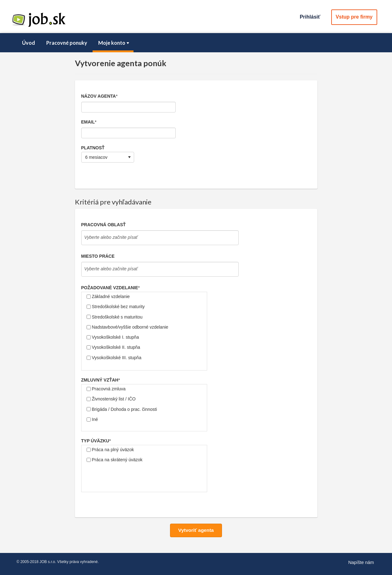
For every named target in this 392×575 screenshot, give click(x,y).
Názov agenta (99, 96)
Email (88, 122)
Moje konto (114, 43)
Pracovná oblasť (104, 225)
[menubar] (196, 43)
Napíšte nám (361, 562)
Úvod (28, 43)
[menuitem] (29, 43)
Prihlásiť (310, 17)
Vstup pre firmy (354, 17)
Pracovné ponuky (67, 43)
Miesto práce (98, 256)
